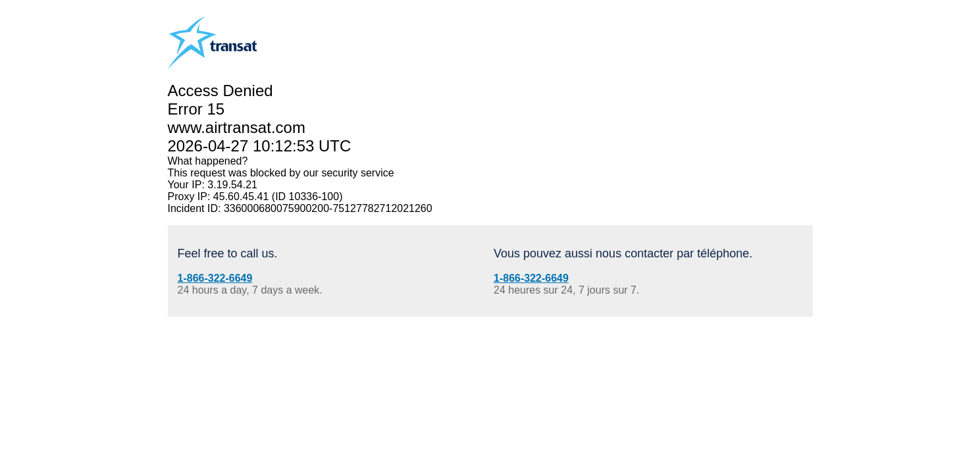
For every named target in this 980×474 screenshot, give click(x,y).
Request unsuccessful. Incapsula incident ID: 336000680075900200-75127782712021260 (490, 237)
